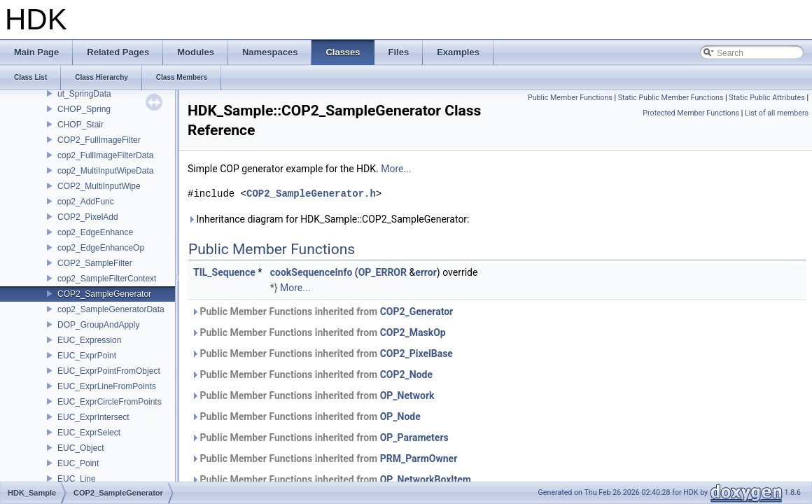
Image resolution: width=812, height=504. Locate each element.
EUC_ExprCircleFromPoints (110, 402)
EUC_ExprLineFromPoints (107, 386)
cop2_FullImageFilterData (105, 155)
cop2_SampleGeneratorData (111, 309)
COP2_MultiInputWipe (99, 186)
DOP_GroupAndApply (98, 325)
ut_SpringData (84, 94)
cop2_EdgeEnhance (95, 232)
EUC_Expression (89, 340)
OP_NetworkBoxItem (426, 479)
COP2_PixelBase (416, 353)
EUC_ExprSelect (89, 433)
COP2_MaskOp (413, 332)
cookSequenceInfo (311, 272)
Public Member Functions (570, 98)
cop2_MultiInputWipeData (105, 171)
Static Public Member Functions (671, 98)
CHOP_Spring (84, 109)
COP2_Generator (417, 311)
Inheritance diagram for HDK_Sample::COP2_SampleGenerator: (329, 219)
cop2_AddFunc (86, 202)
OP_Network (407, 395)
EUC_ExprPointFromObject (109, 371)
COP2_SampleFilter (95, 263)
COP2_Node (406, 374)
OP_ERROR (383, 272)
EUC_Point (78, 463)
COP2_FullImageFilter (99, 140)
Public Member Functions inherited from (322, 311)
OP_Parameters (414, 437)
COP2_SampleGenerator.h (311, 194)
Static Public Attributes (766, 98)
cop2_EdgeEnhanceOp (101, 248)
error (426, 272)
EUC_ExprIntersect (93, 417)
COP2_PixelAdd (88, 217)
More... (396, 169)
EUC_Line (77, 479)
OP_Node (400, 416)
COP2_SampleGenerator (104, 294)
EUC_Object (81, 448)
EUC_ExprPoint (87, 356)
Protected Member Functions (691, 113)
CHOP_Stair (80, 125)
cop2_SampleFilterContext (107, 279)
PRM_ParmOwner (419, 458)
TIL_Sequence (224, 272)
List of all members (777, 113)
